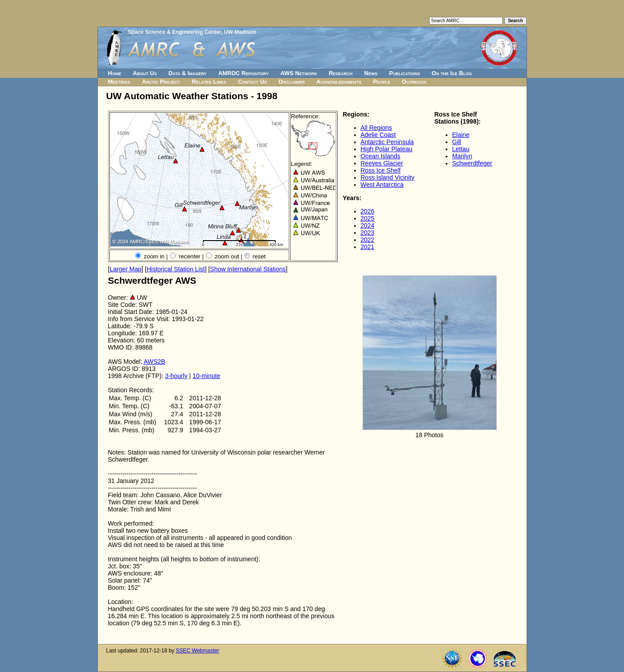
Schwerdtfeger (472, 163)
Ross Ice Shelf (381, 170)
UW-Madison (240, 32)
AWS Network (299, 73)
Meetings (119, 82)
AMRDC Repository (244, 73)
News (371, 73)
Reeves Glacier (382, 163)
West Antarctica (382, 185)
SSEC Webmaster (197, 651)
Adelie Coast (378, 135)
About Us (145, 73)
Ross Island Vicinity (388, 177)
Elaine (461, 135)
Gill (457, 142)
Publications (405, 73)
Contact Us (252, 82)
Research (340, 73)
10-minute (206, 376)
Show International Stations (248, 269)
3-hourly (176, 376)
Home (115, 73)
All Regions (376, 128)
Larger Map (125, 269)
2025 (368, 218)
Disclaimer (292, 82)
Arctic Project (161, 82)
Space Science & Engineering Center (175, 32)
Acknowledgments (339, 82)
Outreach (414, 82)
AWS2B (155, 362)
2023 (368, 233)
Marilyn (462, 156)
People (381, 82)
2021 (368, 247)
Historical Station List (176, 269)
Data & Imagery (188, 73)
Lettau (461, 149)
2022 (368, 240)
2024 (368, 225)
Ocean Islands (381, 156)
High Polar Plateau (387, 149)
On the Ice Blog (452, 73)
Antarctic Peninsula (387, 142)
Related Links (209, 82)
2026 (368, 211)
